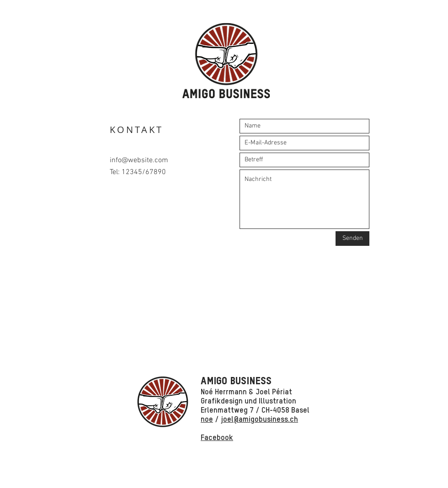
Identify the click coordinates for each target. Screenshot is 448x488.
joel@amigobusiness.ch (259, 420)
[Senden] (352, 239)
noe (207, 420)
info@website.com (139, 160)
